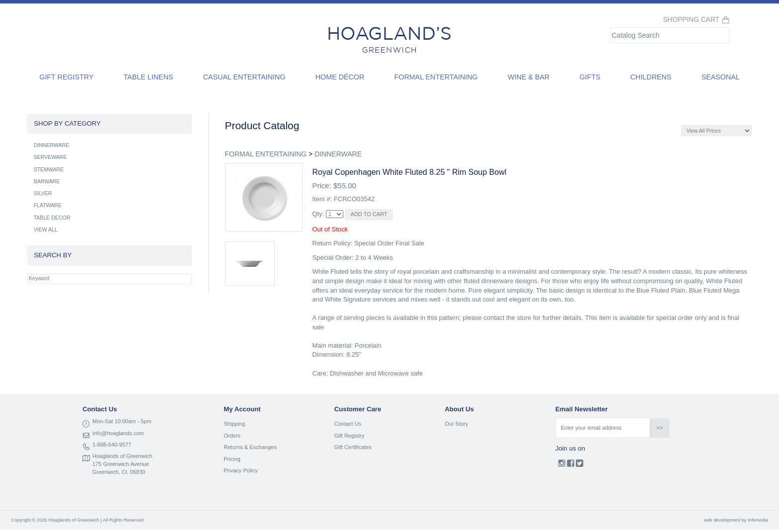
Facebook (571, 465)
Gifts (590, 77)
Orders (232, 436)
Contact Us (348, 424)
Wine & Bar (529, 77)
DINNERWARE (338, 154)
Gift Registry (66, 77)
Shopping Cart (691, 20)
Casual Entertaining (244, 77)
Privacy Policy (240, 470)
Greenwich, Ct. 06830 (119, 472)
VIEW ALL (46, 229)
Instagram (562, 465)
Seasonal (721, 77)
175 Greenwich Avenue (121, 464)
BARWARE (47, 181)
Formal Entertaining (436, 77)
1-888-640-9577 (112, 445)
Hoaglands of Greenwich (122, 456)
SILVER (43, 193)
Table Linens (149, 77)
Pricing (232, 459)
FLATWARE (48, 205)
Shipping (234, 424)
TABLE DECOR (52, 218)
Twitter (580, 465)
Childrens (651, 77)
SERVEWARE (50, 157)
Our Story (456, 424)
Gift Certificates (353, 447)
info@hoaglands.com (118, 433)
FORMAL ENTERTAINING (266, 154)
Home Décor (340, 77)
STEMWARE (49, 169)
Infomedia (758, 520)
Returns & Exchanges (250, 447)
